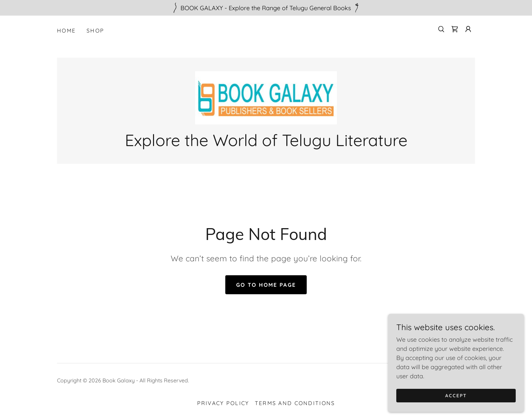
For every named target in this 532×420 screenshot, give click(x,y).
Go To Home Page (266, 285)
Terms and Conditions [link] (295, 403)
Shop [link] (95, 31)
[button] (468, 29)
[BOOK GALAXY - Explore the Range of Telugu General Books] (266, 8)
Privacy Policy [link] (223, 403)
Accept (456, 405)
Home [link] (66, 31)
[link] (455, 29)
